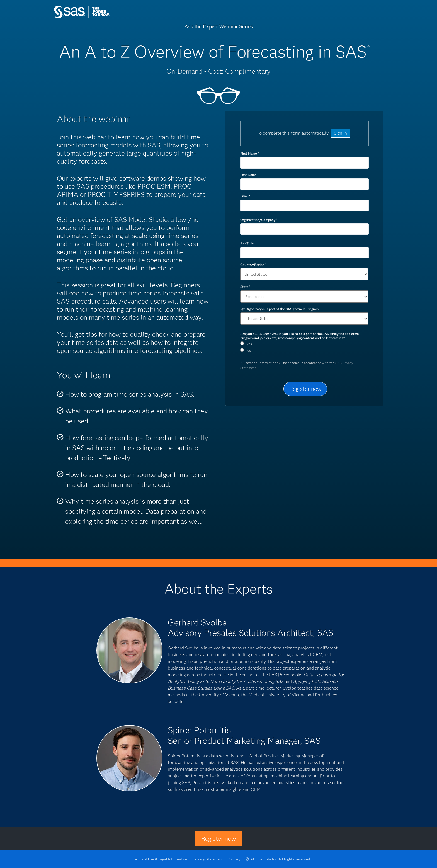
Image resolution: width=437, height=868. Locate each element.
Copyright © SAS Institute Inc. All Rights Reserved (269, 859)
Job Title (247, 243)
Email (245, 196)
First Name (249, 153)
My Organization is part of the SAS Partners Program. (280, 309)
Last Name (249, 175)
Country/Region (253, 265)
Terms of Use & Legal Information (160, 859)
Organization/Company (259, 220)
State (245, 287)
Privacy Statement (208, 859)
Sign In (340, 133)
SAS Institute (108, 17)
